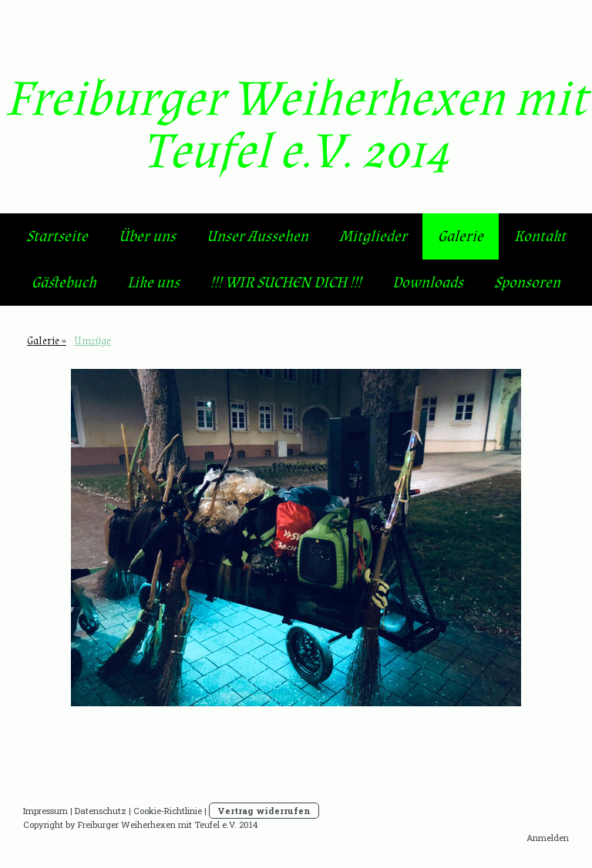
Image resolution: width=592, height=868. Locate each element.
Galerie (461, 236)
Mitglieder (373, 236)
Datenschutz (101, 811)
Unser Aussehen (257, 236)
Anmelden (548, 838)
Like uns (153, 283)
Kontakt (540, 236)
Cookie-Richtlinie (168, 811)
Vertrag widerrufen (264, 811)
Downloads (428, 283)
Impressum (45, 811)
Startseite (57, 236)
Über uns (147, 236)
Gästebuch (64, 283)
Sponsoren (527, 283)
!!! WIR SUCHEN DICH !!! (286, 283)
